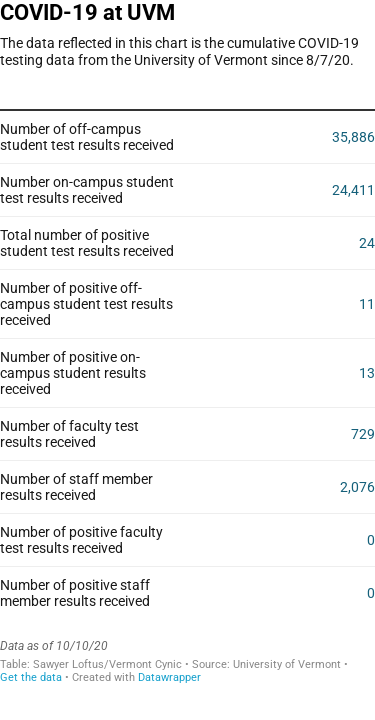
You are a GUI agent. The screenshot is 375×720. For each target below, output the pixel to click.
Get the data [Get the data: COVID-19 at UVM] (31, 677)
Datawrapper (169, 677)
